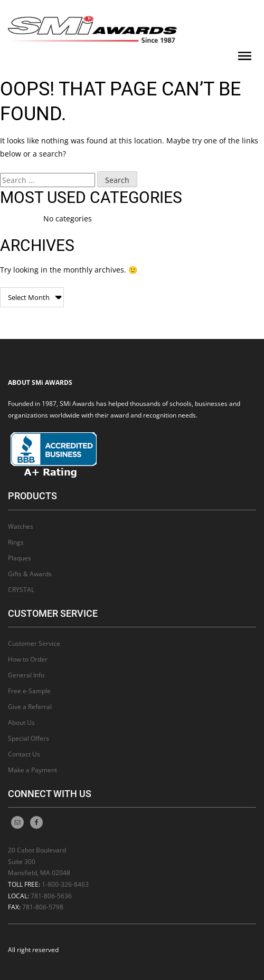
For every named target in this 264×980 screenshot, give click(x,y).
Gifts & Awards (30, 574)
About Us (21, 722)
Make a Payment (32, 770)
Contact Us (24, 754)
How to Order (28, 659)
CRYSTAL (21, 590)
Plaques (20, 558)
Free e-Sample (29, 691)
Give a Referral (30, 707)
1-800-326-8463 (65, 884)
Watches (21, 526)
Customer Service (34, 643)
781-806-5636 (51, 896)
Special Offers (29, 738)
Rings (16, 542)
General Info (26, 675)
